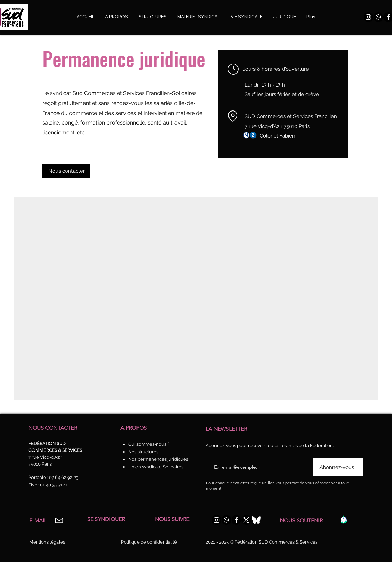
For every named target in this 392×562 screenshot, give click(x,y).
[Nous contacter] (66, 171)
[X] (246, 520)
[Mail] (59, 520)
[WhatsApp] (378, 17)
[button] (246, 17)
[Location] (233, 116)
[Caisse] (344, 520)
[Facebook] (236, 520)
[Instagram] (368, 17)
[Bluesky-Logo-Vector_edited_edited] (256, 520)
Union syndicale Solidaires (156, 467)
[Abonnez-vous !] (338, 467)
